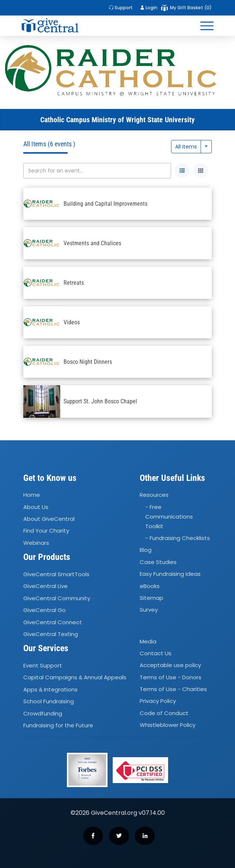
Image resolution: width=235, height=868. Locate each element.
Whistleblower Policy (168, 725)
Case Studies (158, 562)
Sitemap (151, 598)
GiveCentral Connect (53, 622)
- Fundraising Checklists (178, 538)
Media (148, 641)
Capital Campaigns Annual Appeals (75, 678)
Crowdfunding (43, 713)
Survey (149, 610)
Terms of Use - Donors (171, 677)
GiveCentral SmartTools (56, 574)
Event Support (43, 665)
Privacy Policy (158, 701)
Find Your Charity (46, 531)
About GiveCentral (49, 519)
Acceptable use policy (170, 665)
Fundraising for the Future (58, 725)
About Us (36, 507)
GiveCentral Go (45, 610)
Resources (154, 495)
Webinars (36, 543)
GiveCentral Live (45, 586)
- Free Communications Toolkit (169, 517)
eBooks (150, 586)
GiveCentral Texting (51, 634)
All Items (186, 147)
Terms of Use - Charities (173, 689)
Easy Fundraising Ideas (170, 574)
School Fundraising (49, 701)
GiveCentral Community (57, 598)
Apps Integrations (50, 689)
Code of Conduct (164, 713)
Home (32, 495)
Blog (146, 550)
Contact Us (156, 653)
